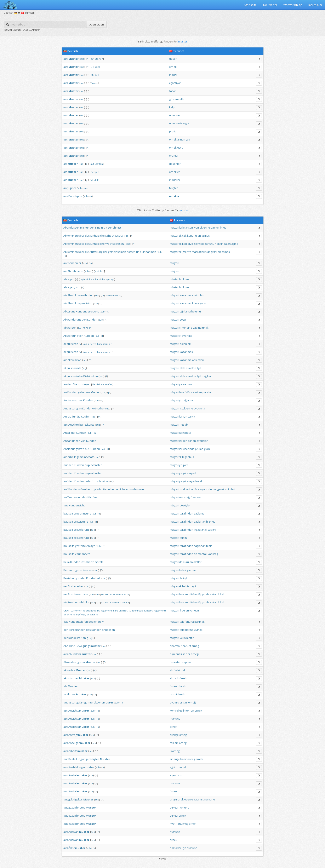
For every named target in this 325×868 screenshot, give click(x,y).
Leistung (83, 522)
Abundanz (80, 654)
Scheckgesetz (114, 236)
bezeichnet (93, 614)
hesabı (184, 425)
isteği (187, 497)
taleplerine (187, 630)
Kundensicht (77, 505)
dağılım (206, 376)
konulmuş (182, 824)
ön (195, 554)
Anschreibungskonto (81, 425)
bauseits (69, 546)
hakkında (221, 244)
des (80, 400)
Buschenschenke (120, 594)
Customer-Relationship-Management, (92, 611)
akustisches (71, 678)
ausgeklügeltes (73, 799)
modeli (182, 767)
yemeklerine (202, 228)
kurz (116, 611)
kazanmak (186, 352)
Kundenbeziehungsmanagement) (147, 611)
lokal (221, 594)
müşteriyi (175, 328)
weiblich (99, 271)
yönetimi (195, 610)
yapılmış (213, 554)
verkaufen (107, 384)
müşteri (174, 263)
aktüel (174, 670)
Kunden (90, 228)
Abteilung (69, 311)
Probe (94, 83)
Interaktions (101, 702)
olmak (185, 279)
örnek (173, 67)
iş (171, 751)
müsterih (175, 279)
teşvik (191, 416)
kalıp (172, 107)
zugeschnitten (93, 465)
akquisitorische (73, 376)
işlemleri (199, 244)
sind (98, 228)
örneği (196, 646)
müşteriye (176, 384)
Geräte (99, 562)
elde (183, 368)
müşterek (176, 236)
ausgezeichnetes (74, 807)
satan (214, 594)
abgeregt (109, 279)
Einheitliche (98, 236)
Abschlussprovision (80, 303)
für (74, 416)
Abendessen (72, 228)
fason (173, 91)
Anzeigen (79, 743)
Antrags (78, 735)
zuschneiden (101, 481)
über (81, 236)
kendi (188, 594)
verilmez (221, 228)
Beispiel (95, 67)
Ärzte (77, 848)
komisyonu (199, 303)
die (65, 164)
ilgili (199, 368)
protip (173, 131)
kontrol (174, 711)
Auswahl (79, 832)
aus (66, 505)
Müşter (173, 188)
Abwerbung (71, 336)
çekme (199, 449)
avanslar (202, 441)
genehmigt (114, 228)
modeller (175, 180)
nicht (104, 228)
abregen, (69, 287)
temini (184, 538)
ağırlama (185, 311)
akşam (189, 228)
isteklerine (186, 408)
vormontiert (82, 554)
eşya (186, 123)
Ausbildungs (81, 767)
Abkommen (71, 236)
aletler (197, 562)
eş (171, 654)
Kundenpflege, (78, 614)
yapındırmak (201, 328)
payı (188, 433)
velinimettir (187, 638)
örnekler (175, 172)
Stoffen (99, 59)
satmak (187, 384)
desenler (175, 164)
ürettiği (197, 594)
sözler (186, 654)
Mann (77, 384)
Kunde (73, 638)
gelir (185, 252)
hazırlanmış (188, 759)
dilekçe (174, 735)
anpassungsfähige (75, 702)
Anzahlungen (72, 441)
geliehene (84, 392)
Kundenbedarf (83, 481)
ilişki (186, 578)
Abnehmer (75, 263)
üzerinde (189, 449)
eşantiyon (175, 83)
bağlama (187, 400)
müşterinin (176, 497)
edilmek (184, 711)
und (139, 252)
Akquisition (75, 360)
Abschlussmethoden (81, 295)
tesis (209, 546)
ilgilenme (191, 570)
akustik (174, 678)
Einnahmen (149, 252)
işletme (212, 489)
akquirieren (71, 344)
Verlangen (75, 497)
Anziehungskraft (74, 449)
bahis (186, 586)
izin (213, 228)
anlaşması (204, 236)
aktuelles (69, 670)
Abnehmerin (75, 271)
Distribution (91, 376)
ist (79, 638)
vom (82, 662)
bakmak (199, 622)
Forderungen (77, 630)
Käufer (85, 416)
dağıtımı (212, 252)
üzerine (196, 497)
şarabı (206, 594)
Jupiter (72, 188)
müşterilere (177, 392)
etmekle (191, 368)
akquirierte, (90, 344)
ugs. (92, 638)
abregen (69, 279)
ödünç (189, 392)
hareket (186, 646)
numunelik (176, 123)
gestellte (80, 546)
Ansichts (79, 711)
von (84, 320)
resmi (173, 694)
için (185, 416)
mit (82, 228)
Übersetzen (96, 24)
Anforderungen (136, 489)
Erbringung (84, 513)
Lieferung (83, 530)
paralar (207, 392)
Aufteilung (96, 252)
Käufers (93, 497)
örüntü (173, 156)
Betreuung (70, 570)
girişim (184, 702)
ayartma (187, 336)
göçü (183, 320)
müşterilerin (177, 433)
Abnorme (69, 646)
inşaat (198, 530)
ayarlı (193, 473)
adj (84, 368)
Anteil (67, 433)
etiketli (174, 807)
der (65, 188)
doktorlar (176, 848)
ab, (93, 279)
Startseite (250, 5)
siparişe (175, 759)
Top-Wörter (270, 5)
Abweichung (71, 662)
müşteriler (176, 416)
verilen (198, 392)
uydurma (199, 408)
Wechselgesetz (115, 244)
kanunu (192, 236)
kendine (187, 328)
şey (188, 139)
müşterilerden (179, 441)
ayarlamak (196, 481)
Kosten (131, 252)
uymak (198, 630)
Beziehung (70, 578)
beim (67, 562)
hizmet (210, 522)
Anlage (91, 546)
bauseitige (70, 513)
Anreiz (67, 416)
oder (66, 614)
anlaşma (233, 244)
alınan (181, 139)
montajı (202, 554)
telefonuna (187, 622)
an (65, 384)
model (173, 75)
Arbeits (78, 751)
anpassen (108, 630)
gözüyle (185, 505)
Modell (95, 75)
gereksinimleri (226, 489)
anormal (175, 646)
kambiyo (188, 244)
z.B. (80, 328)
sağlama (199, 513)
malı (205, 530)
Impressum (315, 5)
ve (190, 252)
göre (186, 465)
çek (184, 236)
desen (173, 59)
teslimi (212, 530)
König (84, 638)
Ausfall (78, 775)
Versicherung (114, 295)
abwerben (70, 328)
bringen (86, 384)
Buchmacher (76, 586)
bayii (193, 586)
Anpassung (71, 408)
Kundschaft (93, 578)
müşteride (176, 562)
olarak (182, 686)
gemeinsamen (117, 252)
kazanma (186, 295)
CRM (66, 610)
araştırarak (177, 799)
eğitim (173, 767)
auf (93, 59)
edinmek (185, 344)
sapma (186, 662)
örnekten (176, 662)
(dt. (126, 611)
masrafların (199, 252)
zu (79, 578)
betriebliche (118, 489)
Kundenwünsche (93, 408)
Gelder (96, 392)
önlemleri (198, 360)
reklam (174, 743)
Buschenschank (78, 594)
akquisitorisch (72, 368)
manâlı (178, 654)
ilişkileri (184, 610)
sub (82, 59)
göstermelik (176, 99)
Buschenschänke (78, 602)
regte (83, 279)
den (70, 384)
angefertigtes (91, 759)
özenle (189, 799)
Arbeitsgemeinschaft (81, 457)
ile (181, 578)
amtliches (69, 694)
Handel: (96, 384)
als (65, 686)
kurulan (188, 562)
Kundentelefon (78, 622)
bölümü (196, 311)
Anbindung (70, 400)
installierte (87, 562)
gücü (207, 449)
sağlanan (200, 522)
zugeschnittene (100, 489)
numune (174, 115)
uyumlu (174, 702)
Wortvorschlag (292, 5)
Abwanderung (72, 320)
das (66, 59)
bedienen (95, 622)
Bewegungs (88, 646)
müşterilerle (177, 228)
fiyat (173, 824)
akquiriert (107, 344)
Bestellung (75, 759)
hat (97, 279)
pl (87, 164)
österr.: (105, 594)
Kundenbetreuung (87, 311)
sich (88, 279)
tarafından (186, 513)
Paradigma (75, 196)
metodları (198, 295)
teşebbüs (188, 457)
